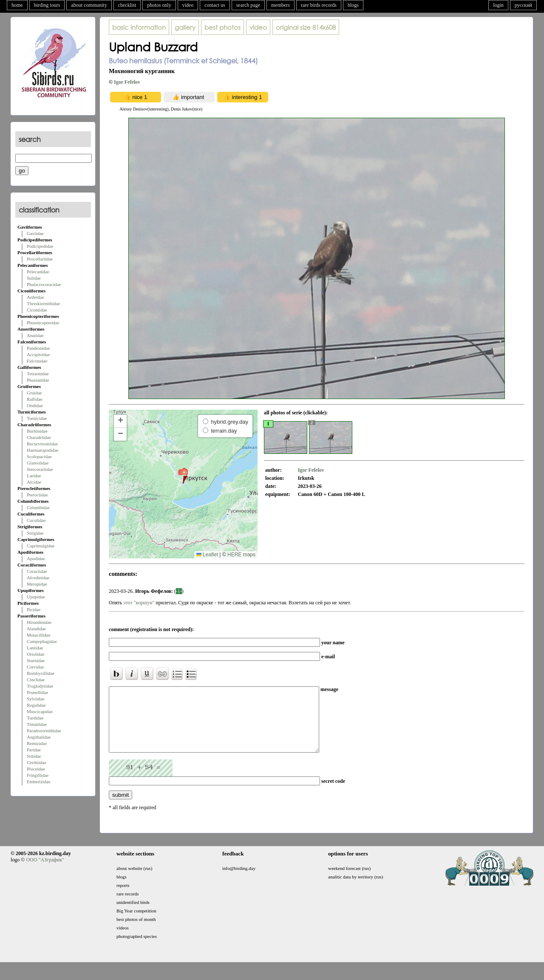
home (17, 5)
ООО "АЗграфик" (45, 872)
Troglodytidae (40, 686)
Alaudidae (36, 629)
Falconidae (37, 361)
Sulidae (34, 278)
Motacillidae (39, 635)
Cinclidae (36, 680)
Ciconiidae (37, 310)
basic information (139, 27)
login (498, 5)
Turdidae (35, 718)
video (188, 5)
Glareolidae (38, 463)
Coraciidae (37, 571)
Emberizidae (39, 782)
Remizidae (37, 743)
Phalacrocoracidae (44, 284)
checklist (127, 5)
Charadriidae (39, 437)
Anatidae (35, 335)
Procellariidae (40, 259)
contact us (215, 5)
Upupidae (36, 597)
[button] (183, 476)
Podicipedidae (40, 246)
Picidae (34, 609)
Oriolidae (36, 654)
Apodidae (36, 558)
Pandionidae (38, 348)
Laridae (34, 476)
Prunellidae (37, 692)
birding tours (47, 5)
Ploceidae (36, 769)
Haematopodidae (43, 450)
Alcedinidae (38, 578)
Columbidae (38, 507)
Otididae (35, 405)
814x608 (306, 27)
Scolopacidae (39, 456)
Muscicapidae (40, 711)
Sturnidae (36, 660)
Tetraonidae (38, 374)
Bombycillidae (41, 673)
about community (89, 5)
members (280, 5)
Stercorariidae (40, 469)
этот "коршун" (139, 603)
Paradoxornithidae (44, 731)
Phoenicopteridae (43, 323)
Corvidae (35, 667)
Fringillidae (38, 775)
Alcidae (34, 482)
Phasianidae (38, 380)
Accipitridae (38, 354)
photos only (159, 5)
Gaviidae (35, 233)
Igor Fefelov (127, 82)
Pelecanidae (38, 272)
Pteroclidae (37, 495)
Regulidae (36, 705)
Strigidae (35, 533)
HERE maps (241, 555)
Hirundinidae (39, 622)
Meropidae (37, 584)
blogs (353, 5)
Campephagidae (42, 641)
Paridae (34, 750)
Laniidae (35, 648)
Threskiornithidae (43, 303)
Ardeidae (35, 297)
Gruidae (34, 393)
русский (523, 5)
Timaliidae (37, 724)
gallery (185, 27)
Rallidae (35, 399)
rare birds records (319, 5)
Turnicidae (37, 418)
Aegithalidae (39, 737)
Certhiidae (37, 762)
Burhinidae (37, 431)
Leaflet (207, 555)
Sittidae (34, 756)
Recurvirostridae (42, 444)
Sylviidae (36, 699)
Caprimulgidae (41, 546)
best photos (222, 27)
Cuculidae (36, 520)
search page (248, 5)
